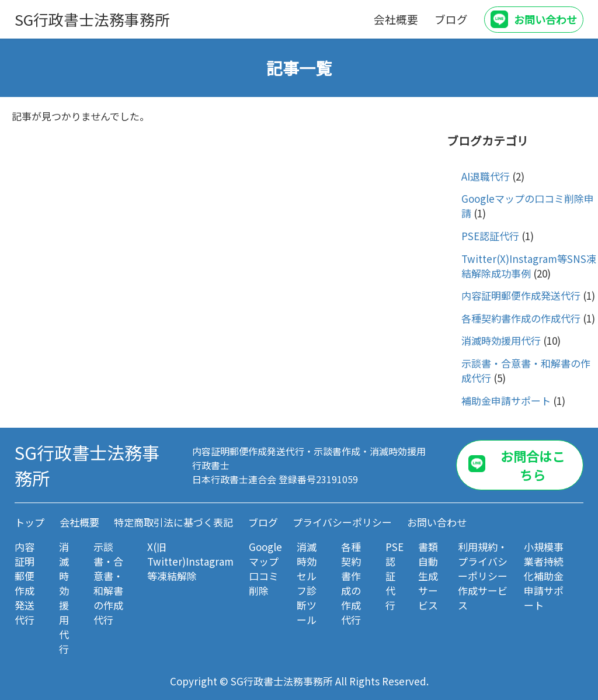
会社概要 (396, 19)
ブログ (451, 19)
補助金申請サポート (506, 401)
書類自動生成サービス (428, 576)
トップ (29, 522)
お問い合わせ (545, 19)
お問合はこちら (533, 465)
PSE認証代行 (490, 236)
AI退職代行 (486, 176)
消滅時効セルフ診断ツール (307, 583)
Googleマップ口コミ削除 (265, 569)
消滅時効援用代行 (501, 340)
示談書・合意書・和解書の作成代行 (108, 583)
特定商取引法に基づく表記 (173, 522)
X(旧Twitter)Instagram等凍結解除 (190, 561)
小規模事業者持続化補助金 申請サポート (544, 576)
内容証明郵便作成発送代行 (521, 295)
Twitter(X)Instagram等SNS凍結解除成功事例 (529, 266)
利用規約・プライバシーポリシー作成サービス (483, 576)
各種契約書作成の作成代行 (521, 318)
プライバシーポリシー (342, 522)
